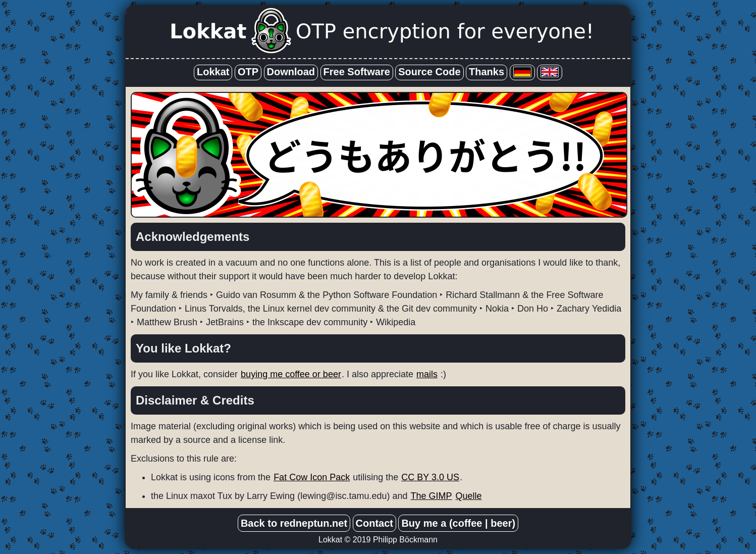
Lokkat (213, 72)
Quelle (469, 496)
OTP (248, 72)
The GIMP (431, 496)
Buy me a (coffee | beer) (458, 523)
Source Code (429, 72)
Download (291, 72)
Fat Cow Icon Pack (312, 477)
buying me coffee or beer (291, 374)
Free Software (357, 72)
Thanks (487, 72)
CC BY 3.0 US (430, 477)
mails (427, 374)
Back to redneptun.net (294, 523)
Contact (374, 523)
